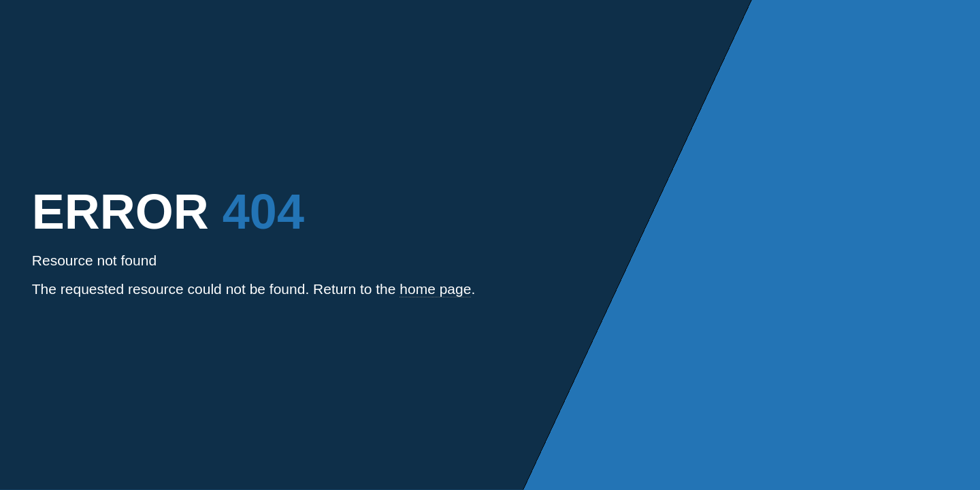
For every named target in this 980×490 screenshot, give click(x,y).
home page (435, 289)
